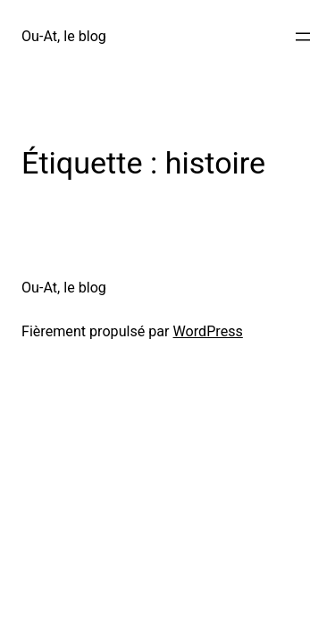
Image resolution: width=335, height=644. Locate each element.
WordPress (208, 331)
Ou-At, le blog (64, 36)
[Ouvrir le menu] (303, 37)
